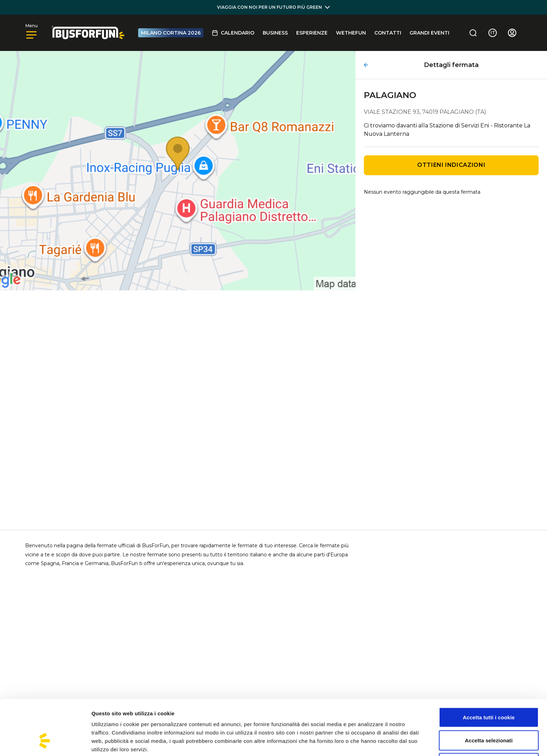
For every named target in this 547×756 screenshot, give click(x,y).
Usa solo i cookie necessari (489, 716)
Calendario (233, 33)
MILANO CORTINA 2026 (171, 33)
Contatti (388, 33)
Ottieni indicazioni (451, 165)
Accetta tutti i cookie (489, 670)
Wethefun (351, 33)
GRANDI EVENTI (429, 33)
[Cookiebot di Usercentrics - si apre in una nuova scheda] (45, 742)
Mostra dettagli (367, 742)
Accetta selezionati (489, 693)
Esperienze (312, 33)
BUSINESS (275, 33)
